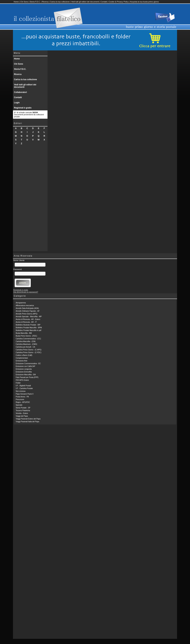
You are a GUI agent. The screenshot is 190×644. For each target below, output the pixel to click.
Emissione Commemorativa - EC (28, 364)
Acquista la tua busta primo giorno (144, 2)
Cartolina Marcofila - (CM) (26, 341)
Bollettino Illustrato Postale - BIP (28, 325)
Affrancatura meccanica (25, 306)
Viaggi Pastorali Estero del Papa (28, 419)
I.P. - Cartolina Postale (24, 388)
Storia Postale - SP (23, 408)
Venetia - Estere (22, 413)
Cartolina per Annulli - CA (25, 347)
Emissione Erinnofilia (24, 372)
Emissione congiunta (24, 369)
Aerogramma (21, 303)
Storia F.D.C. (35, 2)
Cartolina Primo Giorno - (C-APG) (29, 350)
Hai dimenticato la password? (26, 292)
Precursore (20, 399)
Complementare (22, 358)
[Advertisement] (30, 199)
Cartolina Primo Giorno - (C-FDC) (28, 352)
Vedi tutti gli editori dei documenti (85, 2)
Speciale (19, 405)
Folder (18, 383)
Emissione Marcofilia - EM (26, 375)
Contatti (104, 2)
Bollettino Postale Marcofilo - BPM (29, 328)
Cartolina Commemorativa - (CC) (28, 339)
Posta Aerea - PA (22, 397)
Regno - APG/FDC (23, 402)
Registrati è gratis (23, 108)
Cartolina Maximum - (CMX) (26, 344)
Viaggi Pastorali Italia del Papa (27, 422)
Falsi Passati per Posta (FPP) (27, 377)
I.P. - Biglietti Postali (23, 386)
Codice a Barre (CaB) (24, 355)
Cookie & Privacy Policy (119, 2)
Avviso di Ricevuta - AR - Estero (28, 319)
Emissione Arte (22, 361)
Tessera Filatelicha (23, 411)
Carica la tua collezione (60, 2)
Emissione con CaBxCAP (25, 366)
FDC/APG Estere (22, 380)
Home (16, 2)
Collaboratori (20, 92)
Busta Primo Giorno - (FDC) (26, 336)
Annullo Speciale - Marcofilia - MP (29, 317)
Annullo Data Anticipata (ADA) (27, 308)
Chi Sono (24, 2)
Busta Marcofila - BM (24, 333)
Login (17, 103)
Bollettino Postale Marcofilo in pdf (28, 330)
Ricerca (45, 2)
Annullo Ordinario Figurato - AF (28, 311)
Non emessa (21, 391)
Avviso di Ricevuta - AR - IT (26, 322)
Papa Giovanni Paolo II (25, 394)
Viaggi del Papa (22, 416)
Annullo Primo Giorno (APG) (27, 314)
